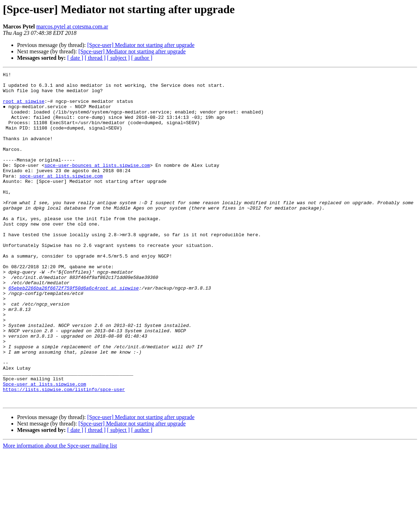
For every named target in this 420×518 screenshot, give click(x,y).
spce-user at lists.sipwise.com (61, 197)
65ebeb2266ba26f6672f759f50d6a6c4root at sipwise (74, 332)
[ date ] (75, 58)
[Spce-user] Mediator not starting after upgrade (141, 45)
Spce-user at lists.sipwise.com (44, 447)
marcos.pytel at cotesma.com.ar (72, 27)
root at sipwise (24, 107)
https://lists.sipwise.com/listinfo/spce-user (64, 453)
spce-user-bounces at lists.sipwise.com (97, 184)
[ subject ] (118, 58)
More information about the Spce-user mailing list (60, 512)
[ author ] (142, 58)
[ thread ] (95, 58)
